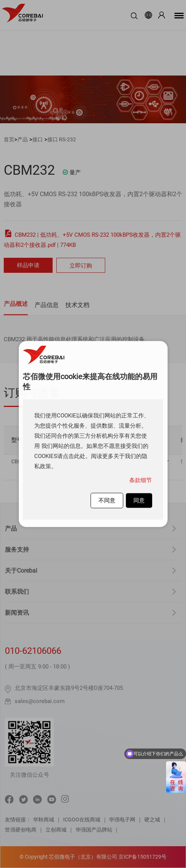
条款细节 (141, 480)
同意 (139, 501)
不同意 (107, 501)
